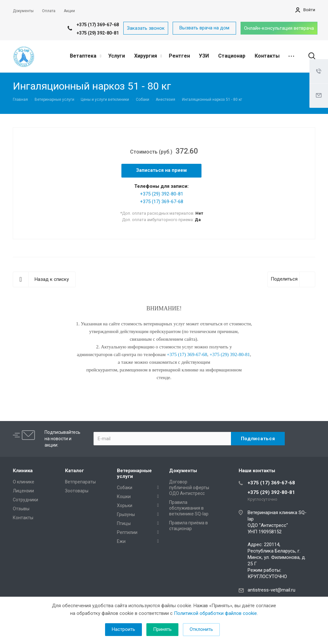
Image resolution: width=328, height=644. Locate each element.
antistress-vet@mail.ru (271, 590)
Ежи (121, 541)
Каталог (74, 471)
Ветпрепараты (80, 482)
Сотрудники (25, 500)
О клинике (24, 482)
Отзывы (21, 509)
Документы (183, 471)
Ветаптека (86, 56)
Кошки (124, 497)
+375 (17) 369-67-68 (98, 25)
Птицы (124, 523)
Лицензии (23, 491)
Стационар (232, 56)
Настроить (123, 629)
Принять (162, 629)
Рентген (179, 56)
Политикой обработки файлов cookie (215, 613)
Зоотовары (77, 491)
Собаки (125, 488)
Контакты (267, 56)
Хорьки (125, 505)
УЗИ (204, 56)
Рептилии (127, 532)
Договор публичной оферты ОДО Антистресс (189, 488)
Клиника (23, 471)
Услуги (117, 56)
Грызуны (126, 514)
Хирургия (148, 56)
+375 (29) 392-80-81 (98, 33)
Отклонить (201, 629)
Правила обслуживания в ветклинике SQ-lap (189, 508)
